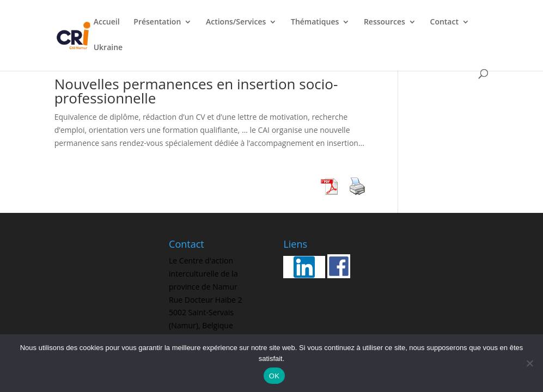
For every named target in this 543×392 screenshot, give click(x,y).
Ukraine (108, 48)
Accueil (107, 22)
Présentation (157, 22)
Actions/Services (236, 22)
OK (274, 376)
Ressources (385, 22)
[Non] (529, 363)
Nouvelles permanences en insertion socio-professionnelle (196, 91)
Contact (444, 22)
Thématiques (315, 22)
